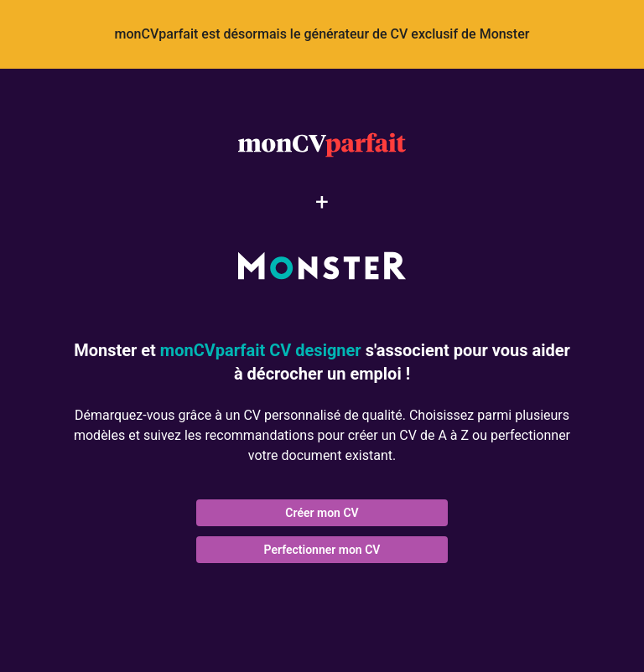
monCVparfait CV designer (261, 350)
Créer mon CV (322, 513)
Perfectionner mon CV (322, 550)
